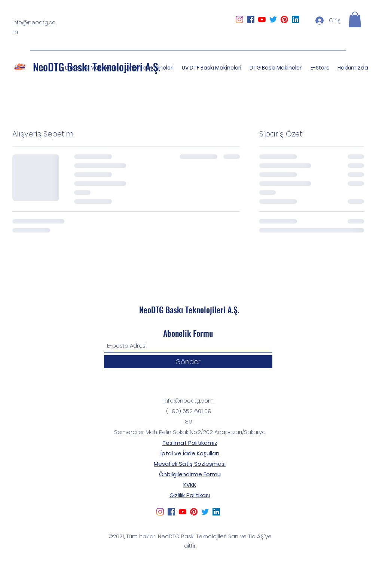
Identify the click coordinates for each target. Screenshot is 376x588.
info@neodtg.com (189, 401)
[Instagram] (239, 19)
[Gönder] (188, 362)
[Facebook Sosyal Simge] (251, 19)
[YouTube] (262, 19)
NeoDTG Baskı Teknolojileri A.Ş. (189, 310)
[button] (355, 19)
